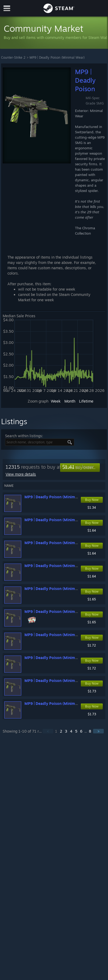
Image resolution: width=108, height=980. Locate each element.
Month (70, 401)
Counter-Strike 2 (13, 57)
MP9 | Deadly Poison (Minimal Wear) (57, 57)
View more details (21, 474)
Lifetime (86, 401)
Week (56, 401)
